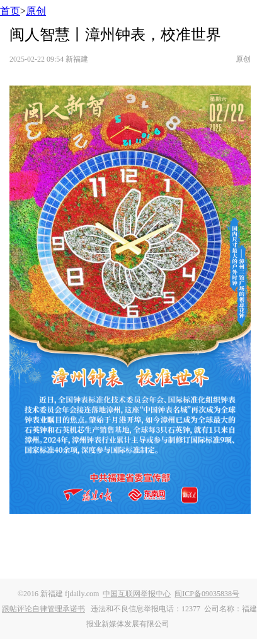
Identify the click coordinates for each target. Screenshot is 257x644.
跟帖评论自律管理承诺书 (43, 609)
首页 (10, 11)
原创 (36, 11)
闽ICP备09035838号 (207, 594)
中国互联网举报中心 (137, 594)
